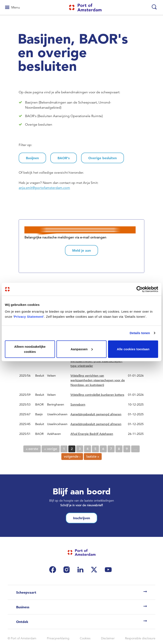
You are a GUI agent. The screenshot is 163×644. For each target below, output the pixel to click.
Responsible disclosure (140, 638)
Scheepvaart (26, 592)
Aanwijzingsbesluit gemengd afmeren (96, 414)
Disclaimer (108, 638)
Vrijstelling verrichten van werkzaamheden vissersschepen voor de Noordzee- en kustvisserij (98, 380)
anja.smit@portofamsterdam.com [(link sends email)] (45, 188)
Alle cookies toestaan (133, 349)
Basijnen (32, 158)
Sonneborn (78, 404)
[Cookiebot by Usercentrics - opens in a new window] (140, 289)
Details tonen (140, 333)
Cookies (85, 638)
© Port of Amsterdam (22, 638)
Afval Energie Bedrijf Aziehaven (92, 434)
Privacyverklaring (58, 638)
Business (23, 607)
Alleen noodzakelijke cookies (30, 349)
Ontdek (22, 622)
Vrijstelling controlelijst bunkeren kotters (97, 395)
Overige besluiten (103, 158)
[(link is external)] (54, 570)
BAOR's (64, 158)
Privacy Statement (29, 316)
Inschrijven (81, 518)
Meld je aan (81, 250)
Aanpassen (82, 349)
